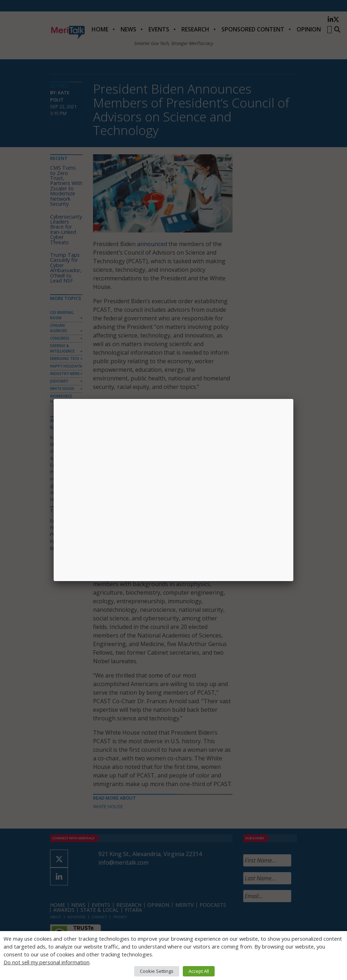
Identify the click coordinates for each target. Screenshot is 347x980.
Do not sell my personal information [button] (47, 962)
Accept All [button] (199, 971)
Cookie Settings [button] (157, 971)
